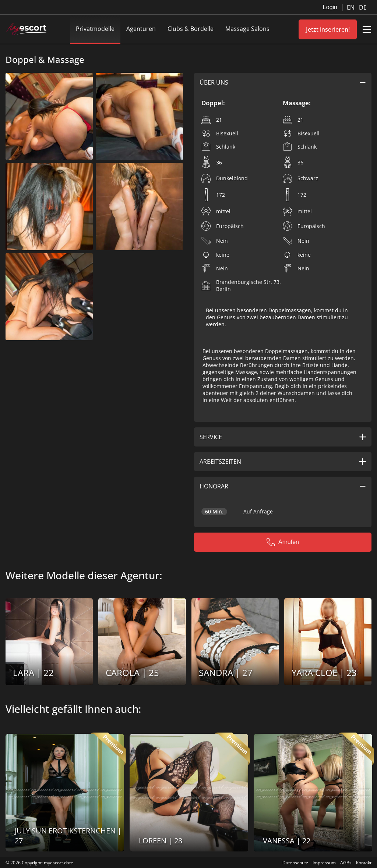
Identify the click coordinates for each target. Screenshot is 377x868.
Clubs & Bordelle (191, 29)
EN (351, 7)
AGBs (346, 863)
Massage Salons (247, 29)
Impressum (324, 863)
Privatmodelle (95, 29)
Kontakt (364, 863)
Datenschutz (295, 863)
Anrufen (283, 542)
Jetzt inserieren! (328, 29)
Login (330, 7)
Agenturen (141, 29)
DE (363, 7)
